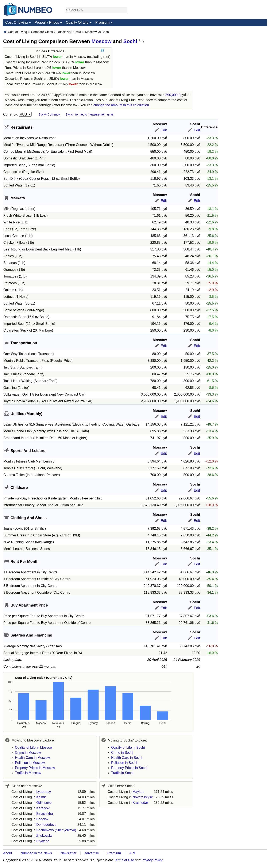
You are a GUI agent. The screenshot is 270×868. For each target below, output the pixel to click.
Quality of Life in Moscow (34, 748)
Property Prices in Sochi (129, 768)
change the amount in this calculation (121, 105)
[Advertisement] (235, 56)
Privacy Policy (152, 860)
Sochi (130, 41)
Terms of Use (124, 860)
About (8, 853)
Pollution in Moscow (30, 763)
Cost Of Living (17, 22)
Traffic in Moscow (28, 773)
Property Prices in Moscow (35, 768)
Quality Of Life (77, 22)
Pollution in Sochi (124, 763)
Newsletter (69, 853)
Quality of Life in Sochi (128, 748)
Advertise (92, 853)
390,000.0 (173, 95)
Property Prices (47, 22)
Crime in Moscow (28, 753)
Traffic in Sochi (122, 773)
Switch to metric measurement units (89, 114)
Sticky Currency (49, 114)
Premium (103, 22)
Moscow (102, 41)
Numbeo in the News (36, 853)
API (132, 853)
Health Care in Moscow (32, 758)
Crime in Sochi (122, 753)
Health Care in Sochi (127, 758)
